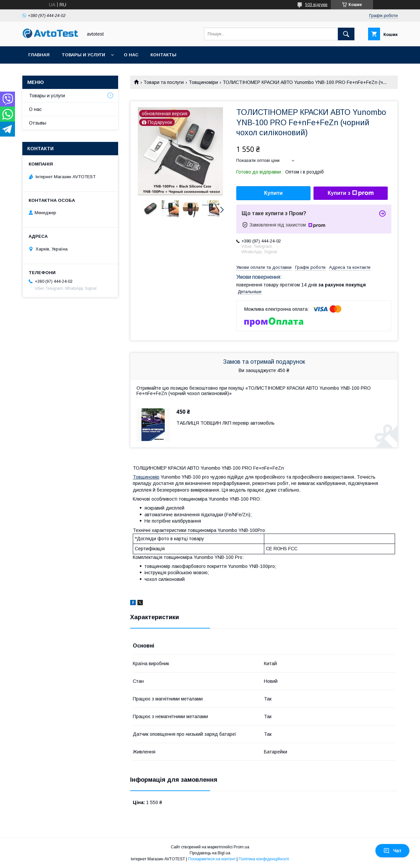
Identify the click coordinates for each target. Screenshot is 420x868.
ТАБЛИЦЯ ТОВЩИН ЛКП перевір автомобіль (225, 423)
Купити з (350, 193)
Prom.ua (241, 847)
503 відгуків (316, 5)
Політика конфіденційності (264, 859)
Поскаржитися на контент (212, 859)
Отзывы (38, 123)
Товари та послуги (164, 82)
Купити (274, 193)
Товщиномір (146, 477)
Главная (39, 55)
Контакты (163, 55)
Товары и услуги (83, 55)
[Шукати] (346, 34)
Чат (392, 851)
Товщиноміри (203, 82)
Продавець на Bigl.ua (210, 853)
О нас (131, 55)
